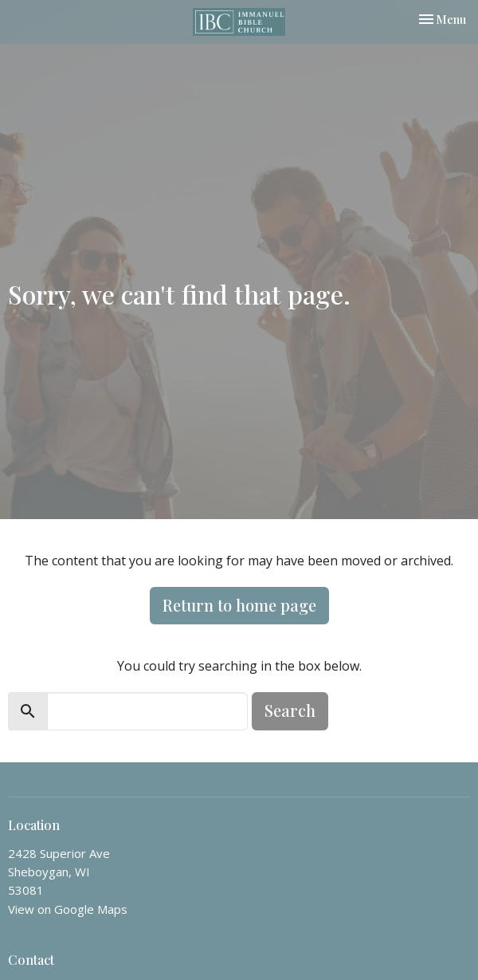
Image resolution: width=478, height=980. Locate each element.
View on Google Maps (68, 909)
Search (290, 710)
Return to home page (239, 605)
